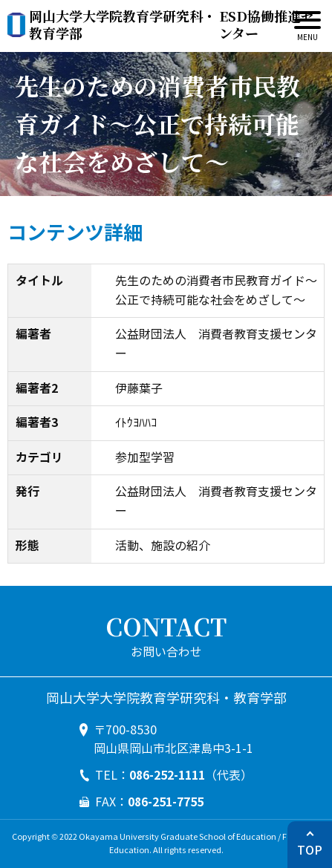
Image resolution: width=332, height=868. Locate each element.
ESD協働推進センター (171, 25)
